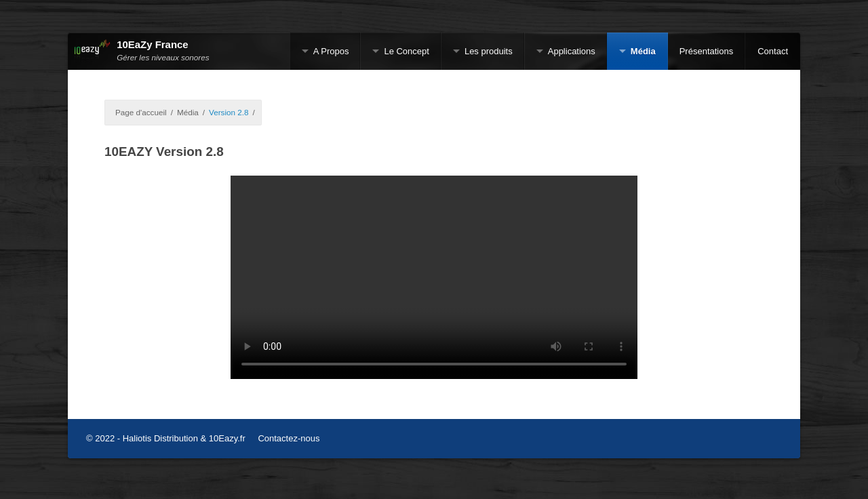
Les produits (489, 51)
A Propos (331, 51)
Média (643, 51)
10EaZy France (152, 45)
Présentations (707, 51)
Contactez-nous (289, 438)
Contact (773, 51)
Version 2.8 (229, 112)
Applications (572, 51)
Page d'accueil (141, 112)
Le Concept (407, 51)
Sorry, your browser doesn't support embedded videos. (434, 277)
